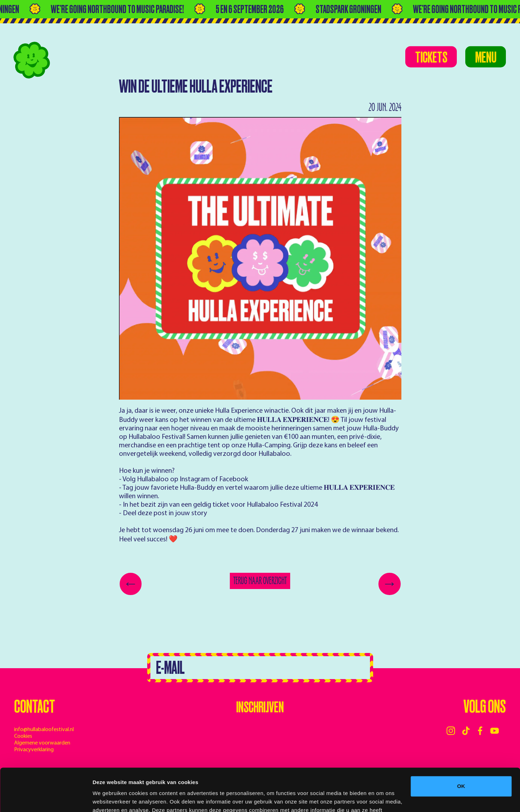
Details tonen (109, 798)
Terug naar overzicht (260, 581)
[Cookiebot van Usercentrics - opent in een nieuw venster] (46, 798)
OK (461, 746)
